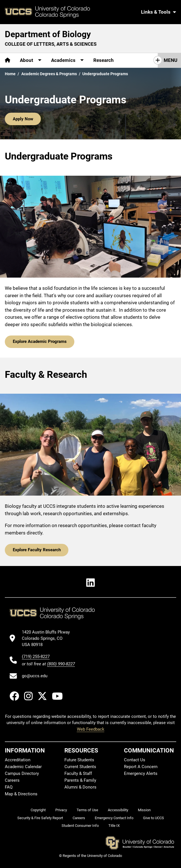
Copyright (38, 810)
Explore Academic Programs (40, 341)
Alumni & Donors (80, 787)
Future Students (79, 760)
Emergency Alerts (141, 773)
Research (104, 60)
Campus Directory (22, 773)
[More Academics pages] (67, 60)
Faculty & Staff (78, 773)
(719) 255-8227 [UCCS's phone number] (36, 657)
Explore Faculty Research (37, 550)
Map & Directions (21, 794)
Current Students (80, 767)
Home (10, 74)
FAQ (9, 787)
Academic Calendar (23, 767)
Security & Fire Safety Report (40, 818)
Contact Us (135, 760)
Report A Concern (141, 767)
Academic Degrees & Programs (49, 74)
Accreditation (18, 760)
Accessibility (118, 810)
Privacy (61, 810)
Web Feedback (91, 729)
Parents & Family (80, 780)
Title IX (114, 826)
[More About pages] (31, 60)
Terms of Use (87, 810)
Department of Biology (48, 34)
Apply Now (23, 119)
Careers (12, 780)
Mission (144, 810)
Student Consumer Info (80, 826)
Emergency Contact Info (114, 818)
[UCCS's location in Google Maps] (48, 639)
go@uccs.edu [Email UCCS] (35, 676)
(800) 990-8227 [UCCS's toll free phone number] (61, 664)
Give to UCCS (153, 818)
